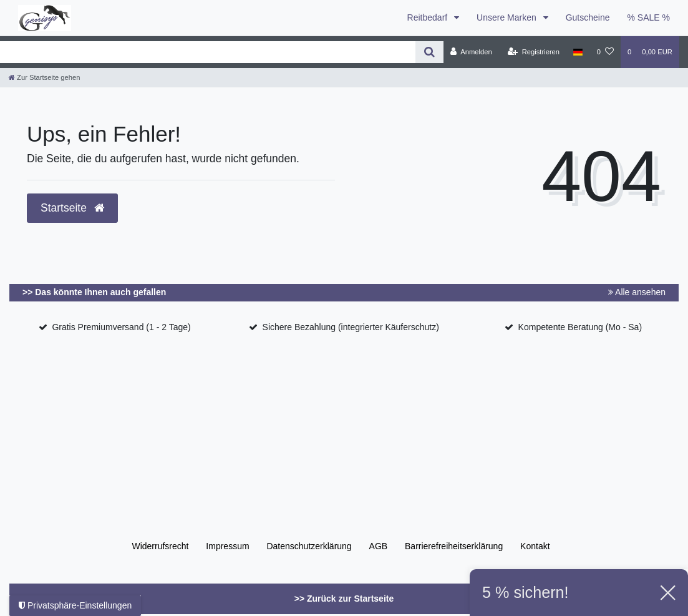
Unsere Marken (508, 17)
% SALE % (649, 17)
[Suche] (429, 52)
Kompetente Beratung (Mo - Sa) (580, 327)
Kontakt (535, 546)
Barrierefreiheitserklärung (454, 546)
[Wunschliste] (605, 52)
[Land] (578, 52)
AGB (379, 546)
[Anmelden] (471, 52)
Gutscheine (588, 17)
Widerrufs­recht (160, 546)
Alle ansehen (637, 292)
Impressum (227, 546)
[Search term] (208, 52)
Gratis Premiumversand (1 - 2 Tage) (121, 327)
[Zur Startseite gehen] (44, 77)
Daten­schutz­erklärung (309, 546)
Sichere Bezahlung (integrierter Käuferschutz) (351, 327)
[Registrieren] (534, 52)
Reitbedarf (429, 17)
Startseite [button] (72, 208)
